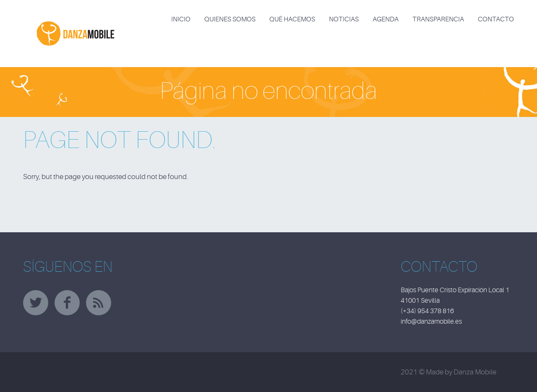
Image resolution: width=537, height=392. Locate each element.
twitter (36, 303)
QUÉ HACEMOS (292, 19)
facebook (67, 303)
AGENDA (386, 19)
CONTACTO (496, 19)
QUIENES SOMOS (230, 19)
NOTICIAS (344, 19)
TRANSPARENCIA (438, 19)
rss (99, 303)
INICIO (181, 19)
